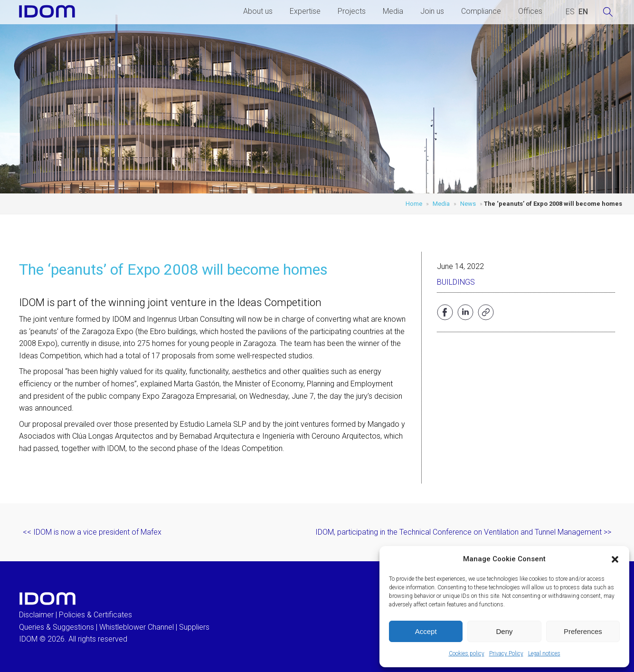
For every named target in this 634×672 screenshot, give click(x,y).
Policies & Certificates (95, 615)
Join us (432, 11)
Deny (504, 631)
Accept (426, 631)
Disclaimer (36, 615)
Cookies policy (467, 653)
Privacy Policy (506, 653)
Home (414, 204)
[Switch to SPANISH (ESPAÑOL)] (570, 12)
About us (258, 11)
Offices (530, 11)
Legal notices (544, 653)
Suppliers (194, 627)
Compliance (481, 11)
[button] (615, 559)
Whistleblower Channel (137, 627)
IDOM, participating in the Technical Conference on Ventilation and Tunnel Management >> (463, 532)
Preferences (583, 631)
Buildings (456, 282)
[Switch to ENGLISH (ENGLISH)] (583, 12)
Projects (352, 11)
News (468, 204)
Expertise (305, 11)
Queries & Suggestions (57, 627)
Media (393, 11)
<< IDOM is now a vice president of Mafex (92, 532)
